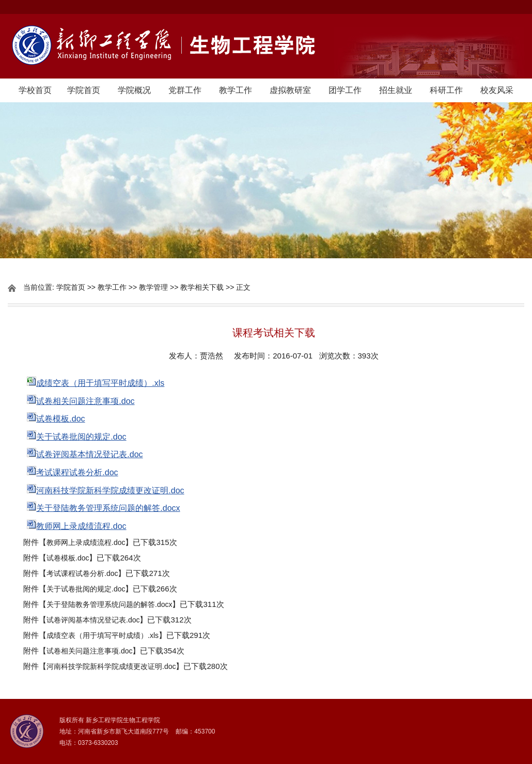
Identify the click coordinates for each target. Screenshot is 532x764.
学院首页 (84, 90)
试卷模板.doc (68, 558)
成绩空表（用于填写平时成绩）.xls (103, 635)
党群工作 (185, 90)
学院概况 (134, 90)
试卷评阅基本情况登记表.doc (93, 620)
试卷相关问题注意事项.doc (89, 651)
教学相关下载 (202, 287)
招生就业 (396, 90)
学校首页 (35, 90)
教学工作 (236, 90)
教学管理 (153, 287)
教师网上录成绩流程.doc (86, 542)
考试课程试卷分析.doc (82, 573)
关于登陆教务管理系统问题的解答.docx (109, 604)
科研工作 (446, 90)
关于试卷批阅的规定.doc (86, 589)
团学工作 (345, 90)
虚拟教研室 (290, 90)
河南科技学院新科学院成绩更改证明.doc (111, 666)
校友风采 (497, 90)
